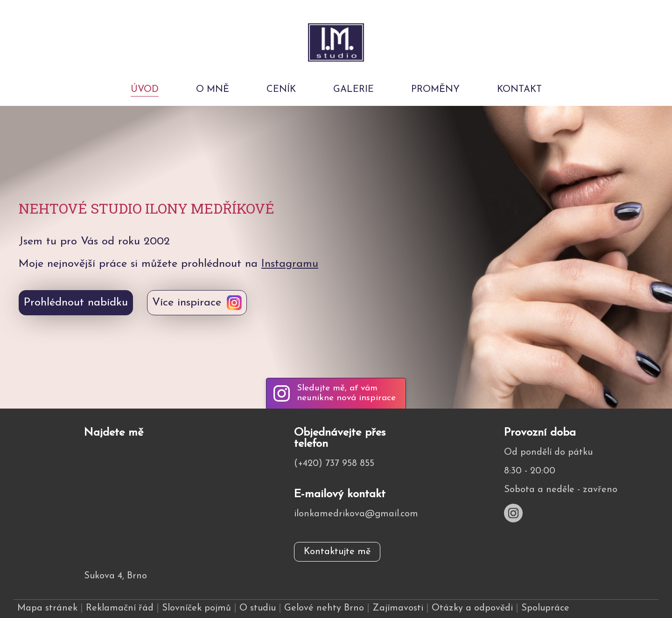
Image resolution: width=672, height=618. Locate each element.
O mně (213, 90)
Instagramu (290, 264)
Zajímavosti (398, 608)
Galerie (353, 90)
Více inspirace (187, 303)
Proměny (435, 90)
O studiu (258, 608)
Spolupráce (545, 608)
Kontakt (519, 90)
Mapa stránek (47, 608)
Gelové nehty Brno (324, 608)
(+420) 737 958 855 (334, 464)
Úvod (145, 90)
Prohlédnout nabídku (76, 303)
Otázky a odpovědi (472, 608)
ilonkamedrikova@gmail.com (356, 514)
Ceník (281, 90)
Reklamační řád (120, 608)
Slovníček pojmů (196, 608)
